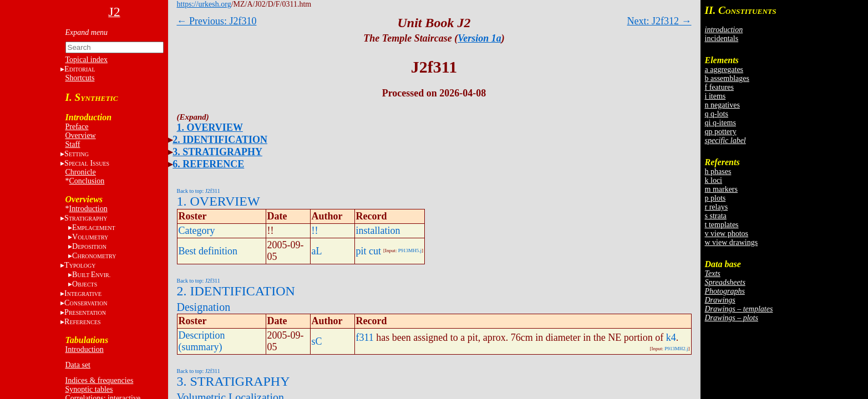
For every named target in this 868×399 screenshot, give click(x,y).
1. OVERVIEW (210, 127)
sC (317, 341)
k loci (714, 180)
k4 (671, 337)
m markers (721, 189)
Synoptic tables (89, 389)
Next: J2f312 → (659, 21)
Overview (81, 135)
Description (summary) (202, 341)
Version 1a (479, 38)
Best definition (208, 251)
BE (91, 275)
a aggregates (724, 70)
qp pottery (721, 132)
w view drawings (732, 242)
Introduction (88, 209)
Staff (73, 144)
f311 (365, 337)
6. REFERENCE (208, 164)
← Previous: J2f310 (217, 21)
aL (317, 251)
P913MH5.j (410, 250)
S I (87, 163)
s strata (716, 216)
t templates (722, 225)
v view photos (727, 234)
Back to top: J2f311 (199, 191)
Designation (204, 307)
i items (715, 96)
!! (315, 231)
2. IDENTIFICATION (220, 140)
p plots (715, 198)
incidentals (722, 39)
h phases (718, 172)
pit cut (369, 251)
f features (719, 87)
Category (197, 231)
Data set (78, 365)
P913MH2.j (676, 349)
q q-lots (717, 114)
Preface (77, 127)
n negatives (722, 105)
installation (378, 231)
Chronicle (81, 172)
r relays (717, 207)
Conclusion (87, 181)
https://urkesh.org (204, 4)
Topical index (87, 60)
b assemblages (727, 78)
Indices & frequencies (100, 380)
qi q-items (720, 123)
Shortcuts (80, 78)
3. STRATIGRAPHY (217, 152)
